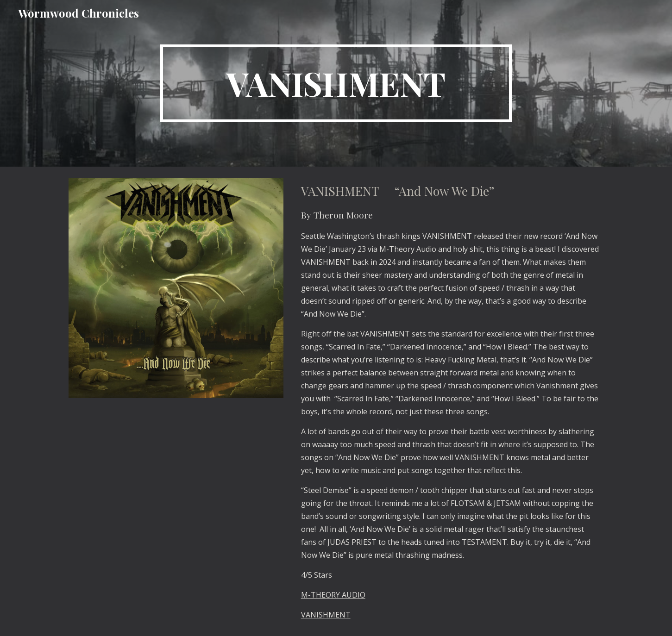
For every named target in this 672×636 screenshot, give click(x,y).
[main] (336, 83)
